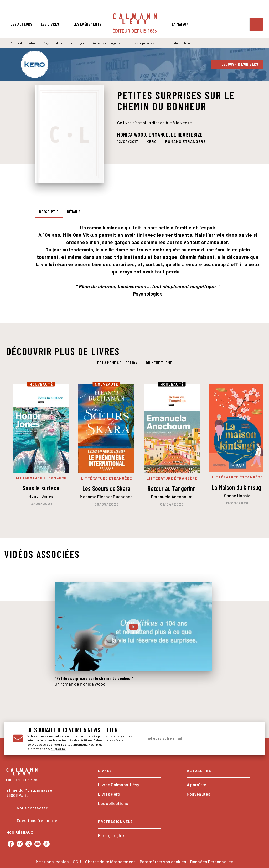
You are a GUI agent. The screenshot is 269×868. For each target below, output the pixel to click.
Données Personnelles (212, 862)
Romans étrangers (106, 43)
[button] (237, 64)
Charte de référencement (110, 862)
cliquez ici (58, 749)
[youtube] (38, 844)
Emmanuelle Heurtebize (176, 135)
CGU (77, 862)
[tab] (21, 24)
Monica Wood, (133, 135)
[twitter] (29, 844)
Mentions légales (52, 862)
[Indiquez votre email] (193, 738)
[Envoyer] (250, 738)
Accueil (16, 43)
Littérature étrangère (70, 43)
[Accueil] (135, 23)
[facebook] (11, 844)
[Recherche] (256, 24)
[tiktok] (46, 844)
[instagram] (20, 844)
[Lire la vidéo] (133, 627)
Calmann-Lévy (38, 43)
